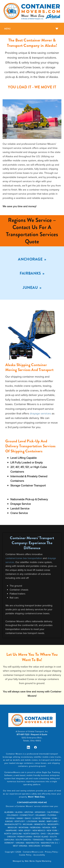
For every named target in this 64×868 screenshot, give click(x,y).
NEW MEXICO (39, 830)
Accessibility (39, 855)
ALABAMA (9, 812)
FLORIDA (52, 815)
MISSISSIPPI (53, 824)
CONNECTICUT (27, 815)
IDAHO (28, 818)
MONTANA (24, 827)
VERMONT (9, 843)
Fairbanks (31, 273)
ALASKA (19, 812)
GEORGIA (10, 818)
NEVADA (46, 827)
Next (58, 119)
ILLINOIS (37, 818)
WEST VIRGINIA (20, 846)
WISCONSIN (34, 846)
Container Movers (14, 754)
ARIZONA (29, 812)
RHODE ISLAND (41, 837)
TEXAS (49, 840)
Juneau (31, 288)
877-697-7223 (23, 734)
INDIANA (46, 818)
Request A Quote (39, 734)
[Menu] (32, 29)
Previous (6, 119)
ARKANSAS (40, 812)
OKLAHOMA (53, 834)
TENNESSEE (38, 840)
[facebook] (36, 747)
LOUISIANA (32, 821)
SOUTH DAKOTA (23, 840)
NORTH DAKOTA (31, 834)
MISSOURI (12, 827)
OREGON (11, 837)
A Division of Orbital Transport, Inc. (32, 731)
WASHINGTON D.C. (50, 843)
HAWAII (20, 818)
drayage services (40, 413)
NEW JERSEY (25, 830)
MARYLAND (52, 821)
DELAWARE (41, 815)
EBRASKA (36, 827)
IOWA (55, 818)
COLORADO (13, 815)
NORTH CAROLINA (13, 834)
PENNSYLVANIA (25, 837)
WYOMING (46, 846)
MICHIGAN (28, 824)
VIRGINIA (20, 843)
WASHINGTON (33, 843)
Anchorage (31, 259)
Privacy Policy (51, 852)
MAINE (42, 821)
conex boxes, (41, 763)
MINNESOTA (40, 824)
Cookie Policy (25, 855)
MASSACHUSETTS (13, 824)
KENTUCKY (20, 821)
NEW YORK (52, 830)
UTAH (56, 840)
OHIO (43, 834)
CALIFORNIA (53, 812)
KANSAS (9, 821)
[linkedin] (28, 747)
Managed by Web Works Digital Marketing (32, 861)
